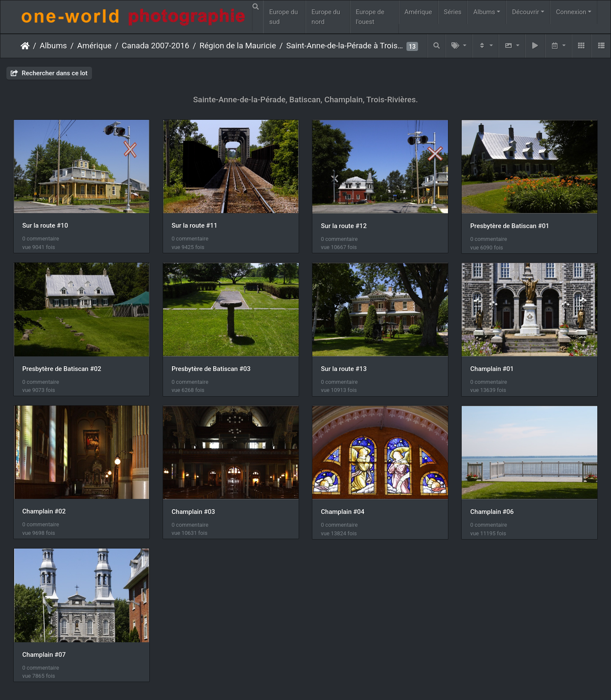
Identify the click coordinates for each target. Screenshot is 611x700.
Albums (484, 12)
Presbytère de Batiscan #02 (62, 369)
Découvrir (526, 12)
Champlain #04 (343, 512)
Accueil (25, 46)
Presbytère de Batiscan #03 (211, 369)
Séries (452, 12)
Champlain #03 (193, 512)
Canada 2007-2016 (156, 46)
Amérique (418, 12)
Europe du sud (283, 17)
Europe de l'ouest (370, 17)
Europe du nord (326, 17)
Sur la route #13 (344, 369)
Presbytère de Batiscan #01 (510, 226)
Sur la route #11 (194, 225)
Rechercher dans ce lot (49, 73)
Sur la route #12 (344, 226)
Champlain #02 (44, 511)
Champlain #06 (492, 512)
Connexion (571, 12)
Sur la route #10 (45, 225)
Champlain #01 (492, 369)
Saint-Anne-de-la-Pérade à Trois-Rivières (345, 46)
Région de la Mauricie (238, 46)
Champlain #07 (44, 655)
